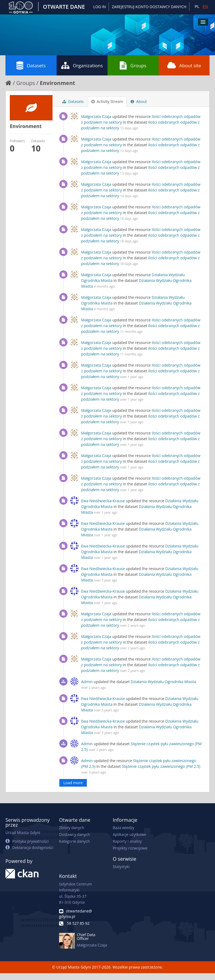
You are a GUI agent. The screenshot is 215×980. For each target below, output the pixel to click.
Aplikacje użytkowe (129, 834)
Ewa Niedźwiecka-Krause (103, 501)
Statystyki (121, 867)
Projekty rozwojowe (130, 848)
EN (205, 7)
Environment (57, 83)
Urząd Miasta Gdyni (23, 833)
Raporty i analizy (127, 841)
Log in (100, 7)
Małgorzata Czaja (96, 116)
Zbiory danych (72, 828)
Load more (73, 783)
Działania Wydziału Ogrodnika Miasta (163, 682)
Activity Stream (107, 101)
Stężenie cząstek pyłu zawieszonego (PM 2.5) (161, 766)
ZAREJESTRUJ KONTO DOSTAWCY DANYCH (149, 7)
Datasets (31, 65)
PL (197, 7)
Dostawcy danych (74, 834)
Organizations (82, 65)
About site (184, 65)
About (139, 101)
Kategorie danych (74, 841)
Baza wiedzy (123, 828)
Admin (87, 682)
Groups (133, 65)
